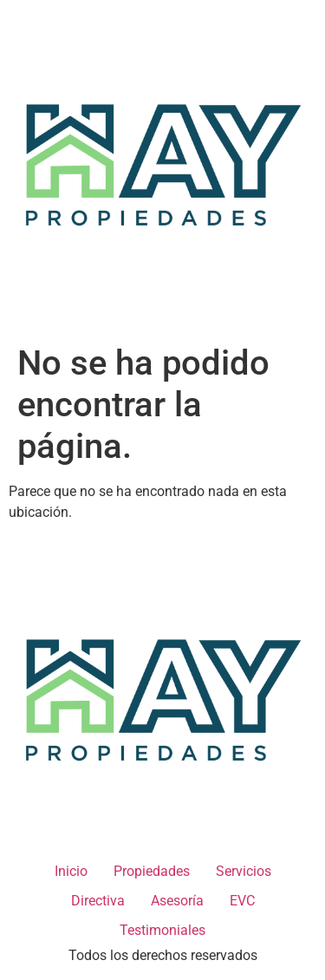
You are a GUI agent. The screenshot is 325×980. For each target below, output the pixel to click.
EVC (242, 901)
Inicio (71, 871)
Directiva (98, 901)
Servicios (244, 871)
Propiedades (152, 871)
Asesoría (177, 901)
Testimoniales (162, 930)
